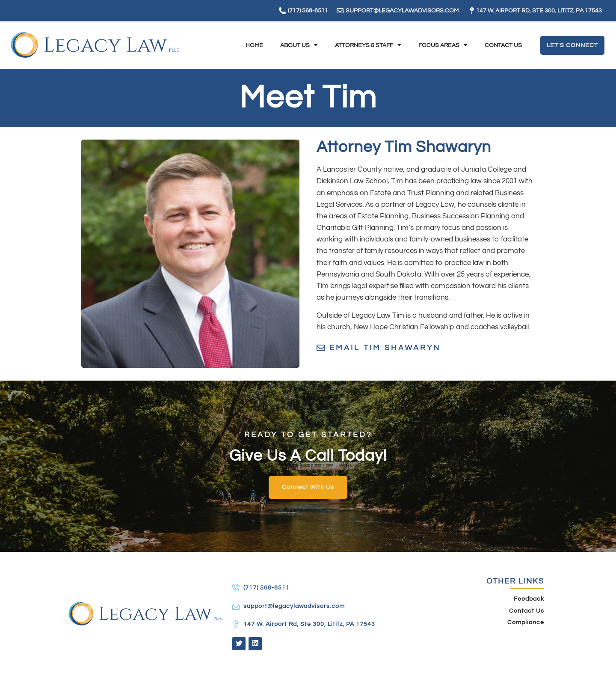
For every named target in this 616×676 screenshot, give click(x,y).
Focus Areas (443, 45)
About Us (299, 45)
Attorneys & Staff (368, 45)
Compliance (526, 622)
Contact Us (503, 45)
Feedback (529, 599)
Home (254, 45)
